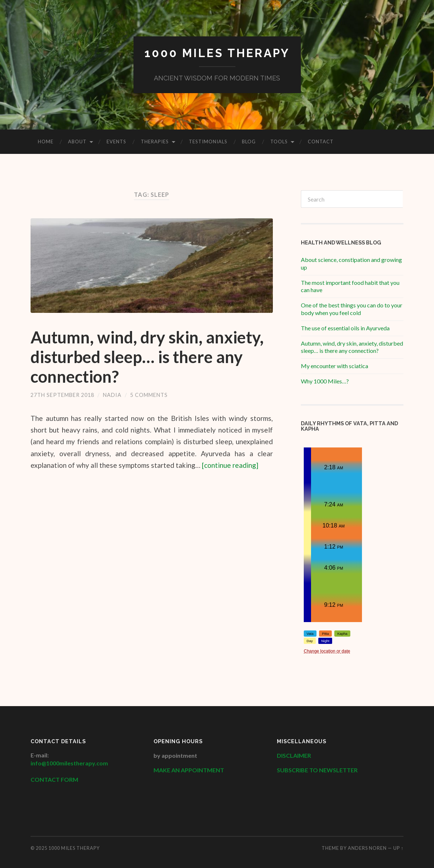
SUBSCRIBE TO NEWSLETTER (317, 770)
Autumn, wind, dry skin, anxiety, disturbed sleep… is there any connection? (147, 357)
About (77, 142)
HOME (46, 142)
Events (116, 142)
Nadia (112, 395)
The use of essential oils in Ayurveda (345, 328)
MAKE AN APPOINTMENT (189, 770)
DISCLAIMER (294, 755)
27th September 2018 (62, 395)
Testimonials (208, 142)
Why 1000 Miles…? (325, 381)
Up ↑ (398, 848)
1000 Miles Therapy (217, 53)
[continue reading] (230, 465)
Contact (321, 142)
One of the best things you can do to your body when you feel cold (352, 309)
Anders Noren (367, 848)
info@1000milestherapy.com (69, 763)
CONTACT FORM (54, 779)
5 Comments (149, 395)
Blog (249, 142)
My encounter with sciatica (335, 366)
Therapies (155, 142)
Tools (279, 142)
